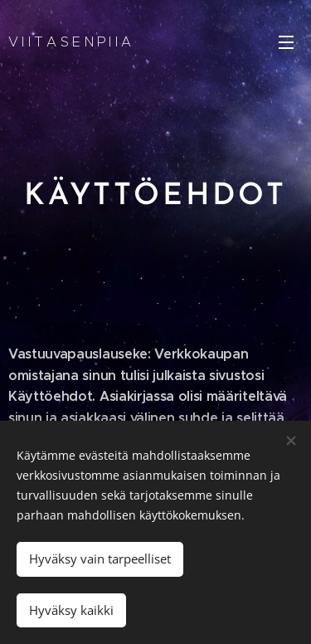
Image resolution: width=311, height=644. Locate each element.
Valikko (286, 42)
